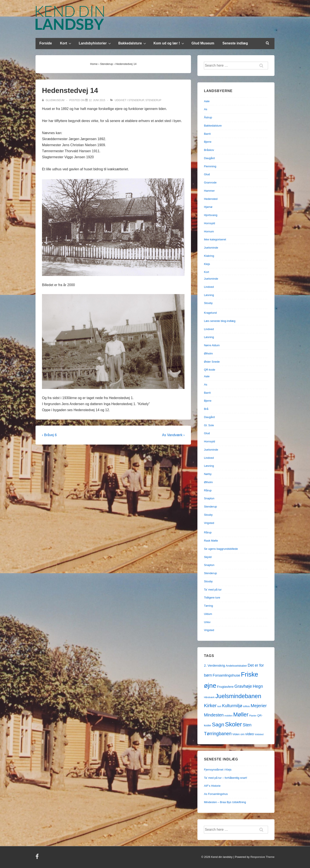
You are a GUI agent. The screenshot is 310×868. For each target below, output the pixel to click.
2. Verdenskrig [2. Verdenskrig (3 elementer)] (214, 665)
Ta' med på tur (213, 590)
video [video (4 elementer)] (250, 734)
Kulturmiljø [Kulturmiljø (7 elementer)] (232, 706)
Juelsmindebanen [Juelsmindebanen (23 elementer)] (238, 696)
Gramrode (210, 183)
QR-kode (209, 370)
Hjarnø (208, 207)
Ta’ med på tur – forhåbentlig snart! (225, 778)
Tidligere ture (212, 598)
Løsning (209, 295)
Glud (207, 174)
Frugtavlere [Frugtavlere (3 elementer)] (225, 687)
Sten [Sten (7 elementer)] (247, 725)
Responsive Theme (262, 857)
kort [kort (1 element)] (219, 706)
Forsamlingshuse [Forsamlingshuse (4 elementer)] (226, 675)
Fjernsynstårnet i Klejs (218, 770)
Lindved (209, 287)
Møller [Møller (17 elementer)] (241, 714)
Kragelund (210, 313)
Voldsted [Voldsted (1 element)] (259, 734)
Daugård (209, 158)
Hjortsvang (211, 215)
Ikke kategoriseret (215, 239)
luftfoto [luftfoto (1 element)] (246, 706)
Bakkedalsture (133, 43)
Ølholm (208, 353)
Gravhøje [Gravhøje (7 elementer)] (243, 686)
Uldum (208, 614)
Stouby (208, 303)
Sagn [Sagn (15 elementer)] (218, 725)
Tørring (208, 606)
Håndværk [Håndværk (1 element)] (209, 697)
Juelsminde (211, 248)
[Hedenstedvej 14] (97, 100)
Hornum (209, 231)
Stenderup (136, 100)
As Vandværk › (173, 435)
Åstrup (208, 117)
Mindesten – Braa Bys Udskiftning (225, 802)
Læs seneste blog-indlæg (220, 321)
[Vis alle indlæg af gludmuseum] (53, 100)
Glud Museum (203, 43)
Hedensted (211, 199)
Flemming (210, 166)
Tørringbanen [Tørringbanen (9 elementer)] (218, 734)
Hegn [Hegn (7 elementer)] (258, 686)
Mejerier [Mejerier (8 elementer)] (259, 706)
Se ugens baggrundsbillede (221, 549)
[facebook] (38, 858)
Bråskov (209, 150)
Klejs (207, 264)
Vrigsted (209, 523)
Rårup (208, 490)
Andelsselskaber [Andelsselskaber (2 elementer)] (236, 666)
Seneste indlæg (235, 43)
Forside (46, 43)
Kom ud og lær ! (169, 43)
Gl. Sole (209, 425)
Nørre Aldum (212, 345)
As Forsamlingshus (216, 794)
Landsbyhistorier (95, 43)
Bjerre (208, 142)
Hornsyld (209, 223)
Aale (207, 101)
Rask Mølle (211, 541)
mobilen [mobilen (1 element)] (229, 716)
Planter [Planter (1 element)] (253, 716)
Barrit (207, 134)
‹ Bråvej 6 (49, 435)
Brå (206, 409)
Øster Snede (212, 362)
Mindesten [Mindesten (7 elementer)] (214, 715)
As (205, 109)
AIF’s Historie (212, 786)
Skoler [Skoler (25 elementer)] (233, 724)
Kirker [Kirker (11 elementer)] (210, 706)
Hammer (209, 191)
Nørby (208, 474)
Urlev (207, 622)
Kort (66, 43)
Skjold (208, 557)
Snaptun (209, 498)
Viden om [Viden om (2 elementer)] (238, 734)
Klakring (209, 256)
